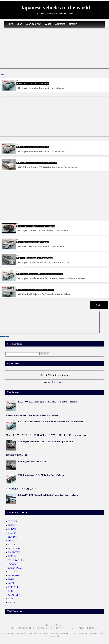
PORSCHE (13, 587)
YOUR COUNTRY (33, 24)
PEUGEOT (13, 602)
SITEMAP (73, 24)
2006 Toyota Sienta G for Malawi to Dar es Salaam (41, 475)
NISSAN (12, 525)
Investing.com (5, 336)
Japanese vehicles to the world (55, 8)
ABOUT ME (60, 24)
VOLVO (12, 564)
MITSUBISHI (15, 548)
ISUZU (12, 541)
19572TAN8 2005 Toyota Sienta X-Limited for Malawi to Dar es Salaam (50, 422)
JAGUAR (13, 572)
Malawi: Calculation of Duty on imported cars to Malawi (32, 415)
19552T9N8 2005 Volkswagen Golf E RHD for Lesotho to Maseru (47, 402)
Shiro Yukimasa (58, 382)
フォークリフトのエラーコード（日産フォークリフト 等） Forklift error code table (46, 435)
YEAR (20, 24)
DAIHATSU (14, 552)
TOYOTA (13, 521)
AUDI (11, 583)
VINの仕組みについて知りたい (21, 489)
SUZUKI (12, 545)
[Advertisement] (54, 49)
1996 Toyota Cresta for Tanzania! (33, 462)
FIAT (11, 599)
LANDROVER (15, 568)
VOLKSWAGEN (16, 560)
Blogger (59, 625)
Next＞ (99, 305)
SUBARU (13, 529)
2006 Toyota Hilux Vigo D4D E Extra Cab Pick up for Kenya (45, 442)
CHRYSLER (14, 595)
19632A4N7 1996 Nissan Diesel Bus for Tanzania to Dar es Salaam (48, 495)
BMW (11, 579)
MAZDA (12, 533)
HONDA (12, 537)
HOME (10, 24)
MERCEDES (14, 575)
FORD (11, 591)
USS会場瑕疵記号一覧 (17, 455)
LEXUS (12, 556)
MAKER (48, 24)
